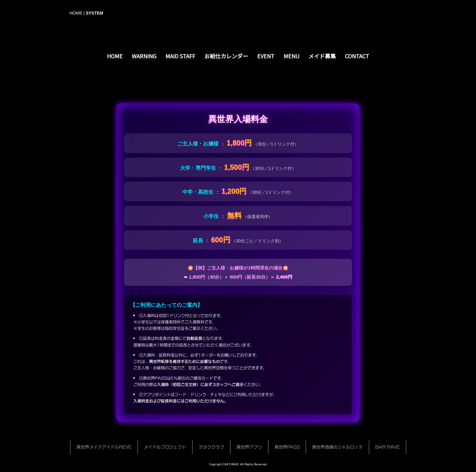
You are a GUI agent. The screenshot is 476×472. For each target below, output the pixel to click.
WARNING (144, 56)
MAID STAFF (180, 56)
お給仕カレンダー (226, 56)
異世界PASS (287, 447)
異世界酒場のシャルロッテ (337, 447)
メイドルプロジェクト (165, 447)
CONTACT (357, 56)
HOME (76, 13)
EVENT (266, 56)
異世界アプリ (249, 447)
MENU (291, 56)
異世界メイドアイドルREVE (104, 447)
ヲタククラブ (211, 447)
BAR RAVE (388, 447)
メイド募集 (322, 56)
